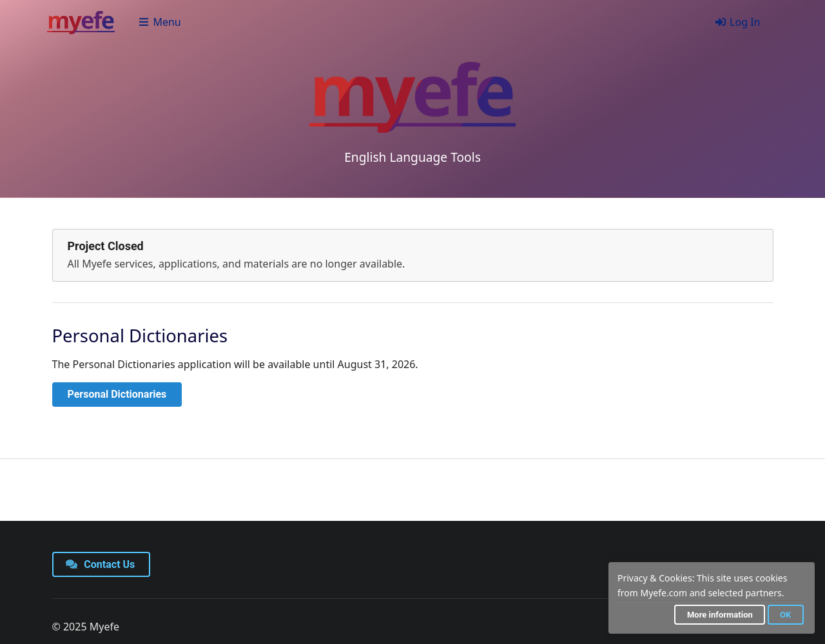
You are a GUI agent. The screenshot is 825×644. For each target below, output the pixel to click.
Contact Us (101, 564)
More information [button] (720, 615)
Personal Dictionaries (117, 394)
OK (785, 615)
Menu (160, 22)
